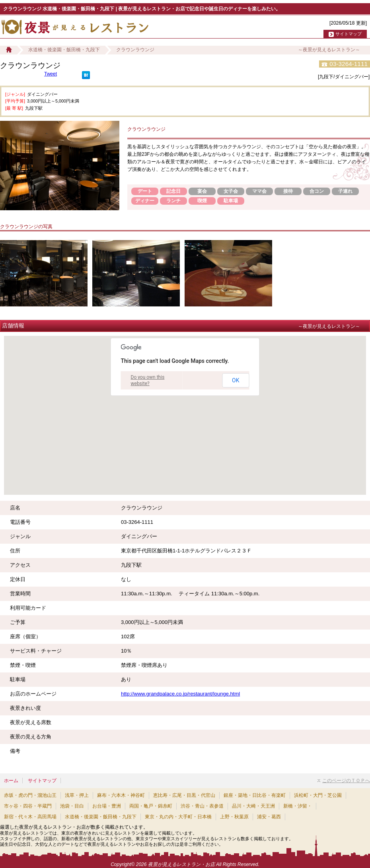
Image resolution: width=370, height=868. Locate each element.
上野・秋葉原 (234, 817)
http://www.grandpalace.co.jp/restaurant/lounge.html (180, 694)
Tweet (51, 74)
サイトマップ (349, 34)
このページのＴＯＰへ (344, 781)
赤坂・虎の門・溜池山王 (30, 795)
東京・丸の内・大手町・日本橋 (178, 817)
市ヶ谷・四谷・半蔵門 (28, 806)
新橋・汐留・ (298, 806)
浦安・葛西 (269, 817)
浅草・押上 (77, 795)
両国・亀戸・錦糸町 (151, 806)
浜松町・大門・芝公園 (318, 795)
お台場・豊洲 (107, 806)
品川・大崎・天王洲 (253, 806)
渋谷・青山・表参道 (202, 806)
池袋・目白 (72, 806)
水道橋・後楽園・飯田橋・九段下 (64, 50)
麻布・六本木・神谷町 (121, 795)
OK (236, 380)
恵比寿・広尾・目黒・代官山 (184, 795)
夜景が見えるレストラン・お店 (181, 864)
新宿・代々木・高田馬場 (30, 817)
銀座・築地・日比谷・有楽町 (255, 795)
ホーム (11, 781)
